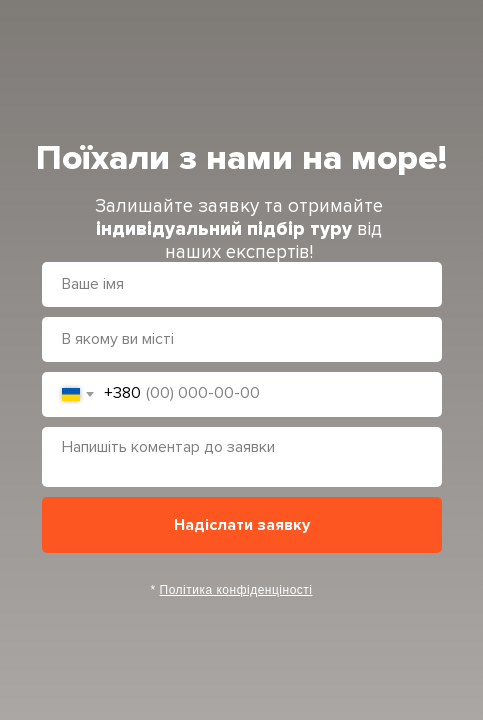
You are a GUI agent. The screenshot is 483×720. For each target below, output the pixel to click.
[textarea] (242, 457)
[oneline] (242, 339)
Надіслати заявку (242, 525)
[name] (242, 284)
